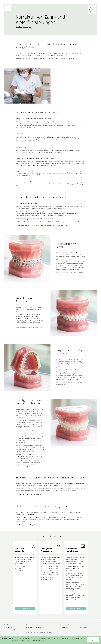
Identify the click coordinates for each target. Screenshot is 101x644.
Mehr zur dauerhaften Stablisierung (30, 494)
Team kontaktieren (76, 608)
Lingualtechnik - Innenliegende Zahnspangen (39, 632)
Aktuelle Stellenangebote (34, 627)
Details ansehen (25, 608)
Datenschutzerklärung (11, 630)
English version (82, 627)
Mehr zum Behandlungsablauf (28, 525)
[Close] (93, 640)
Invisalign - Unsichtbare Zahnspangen (37, 630)
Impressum (8, 627)
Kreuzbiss (64, 627)
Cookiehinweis (6, 638)
